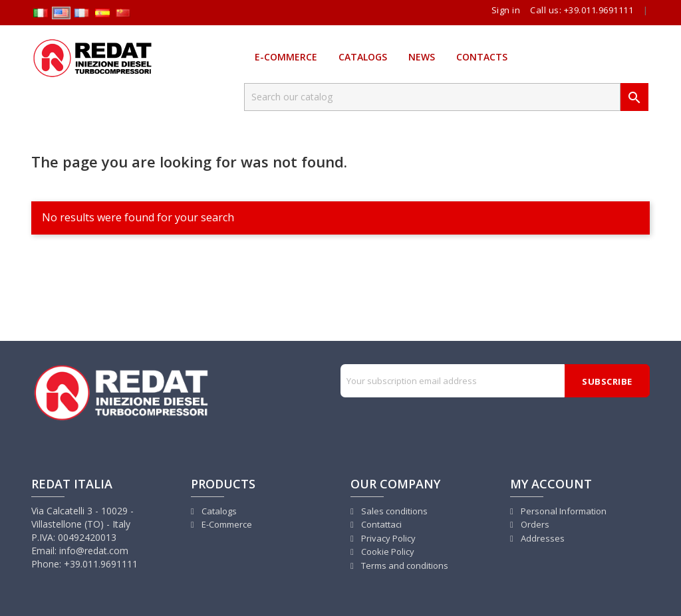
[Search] (432, 97)
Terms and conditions (404, 565)
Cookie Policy (387, 552)
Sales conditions (393, 511)
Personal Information (563, 511)
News (422, 57)
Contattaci (380, 524)
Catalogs (363, 57)
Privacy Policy (387, 538)
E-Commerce (286, 57)
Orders (534, 524)
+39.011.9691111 (599, 10)
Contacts (482, 57)
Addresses (542, 538)
